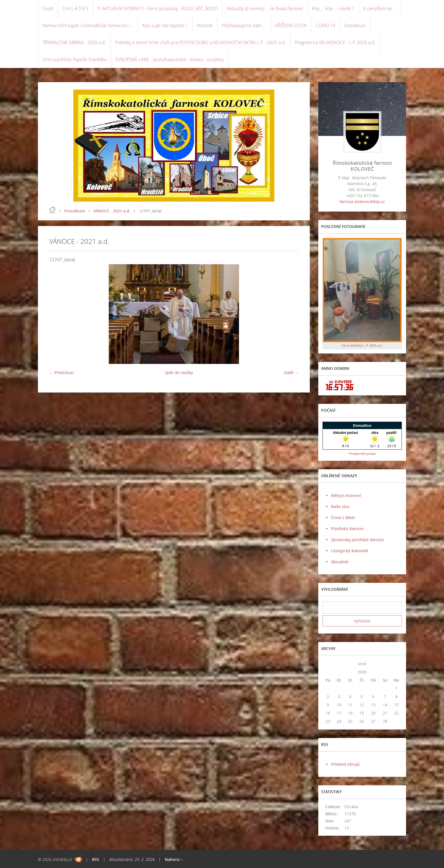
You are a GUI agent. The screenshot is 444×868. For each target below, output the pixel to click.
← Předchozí (61, 373)
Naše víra (340, 506)
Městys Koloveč (346, 495)
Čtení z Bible (343, 518)
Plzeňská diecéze (347, 529)
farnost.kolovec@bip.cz (362, 201)
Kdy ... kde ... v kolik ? (333, 8)
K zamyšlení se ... (380, 8)
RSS (96, 859)
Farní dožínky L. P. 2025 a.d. (362, 345)
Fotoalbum (355, 25)
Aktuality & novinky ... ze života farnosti (265, 8)
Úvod (48, 8)
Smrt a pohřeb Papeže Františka (74, 59)
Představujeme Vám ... (244, 25)
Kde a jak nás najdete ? (165, 25)
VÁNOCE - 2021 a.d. (112, 211)
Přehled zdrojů (345, 764)
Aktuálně (340, 562)
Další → (291, 373)
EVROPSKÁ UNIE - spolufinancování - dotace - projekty (170, 59)
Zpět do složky (179, 373)
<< (328, 664)
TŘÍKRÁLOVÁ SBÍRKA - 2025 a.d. (74, 42)
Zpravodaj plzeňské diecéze (358, 540)
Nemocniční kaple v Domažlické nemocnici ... (88, 25)
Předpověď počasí (362, 454)
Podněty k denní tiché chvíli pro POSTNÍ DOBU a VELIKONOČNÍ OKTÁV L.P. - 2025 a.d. (200, 42)
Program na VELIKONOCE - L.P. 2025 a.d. (335, 42)
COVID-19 (325, 25)
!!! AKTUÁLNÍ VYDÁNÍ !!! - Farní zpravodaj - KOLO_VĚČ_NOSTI (158, 8)
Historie (205, 25)
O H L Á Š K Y (75, 8)
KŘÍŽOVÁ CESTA (291, 25)
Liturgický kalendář (350, 551)
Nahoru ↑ (174, 859)
